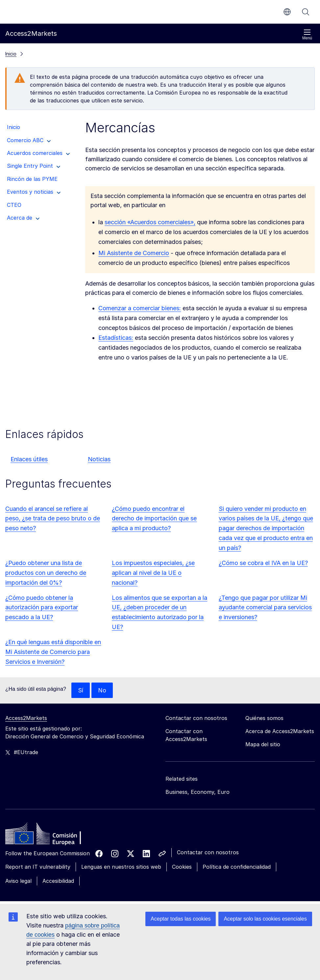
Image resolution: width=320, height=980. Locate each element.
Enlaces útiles (29, 459)
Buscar (306, 12)
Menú (307, 35)
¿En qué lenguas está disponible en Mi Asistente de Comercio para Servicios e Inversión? (53, 652)
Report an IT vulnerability (38, 867)
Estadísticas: (116, 338)
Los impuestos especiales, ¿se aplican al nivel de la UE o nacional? (153, 573)
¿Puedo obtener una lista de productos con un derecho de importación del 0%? (46, 573)
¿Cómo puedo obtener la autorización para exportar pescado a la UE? (42, 608)
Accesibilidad (58, 881)
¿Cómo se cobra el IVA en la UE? (263, 563)
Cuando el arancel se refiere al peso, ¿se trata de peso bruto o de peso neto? (53, 519)
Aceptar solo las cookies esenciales (265, 919)
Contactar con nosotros (208, 853)
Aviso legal (18, 881)
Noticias (99, 459)
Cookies (182, 867)
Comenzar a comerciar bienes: (140, 308)
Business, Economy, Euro (197, 792)
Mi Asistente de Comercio (134, 253)
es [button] (287, 12)
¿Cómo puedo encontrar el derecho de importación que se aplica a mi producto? (154, 519)
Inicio (11, 54)
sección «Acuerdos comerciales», (150, 222)
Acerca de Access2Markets (280, 731)
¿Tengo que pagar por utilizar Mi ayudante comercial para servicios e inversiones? (265, 608)
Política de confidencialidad (237, 867)
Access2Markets (26, 718)
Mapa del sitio (263, 745)
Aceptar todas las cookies (181, 919)
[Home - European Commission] (53, 836)
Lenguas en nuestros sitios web (121, 867)
